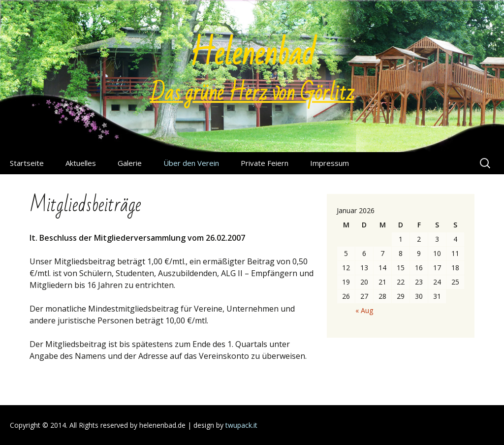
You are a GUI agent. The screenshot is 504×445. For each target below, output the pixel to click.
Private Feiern (265, 163)
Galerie (130, 163)
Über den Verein (191, 163)
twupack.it (241, 425)
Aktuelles (81, 163)
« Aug (364, 310)
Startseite (27, 163)
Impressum (330, 163)
